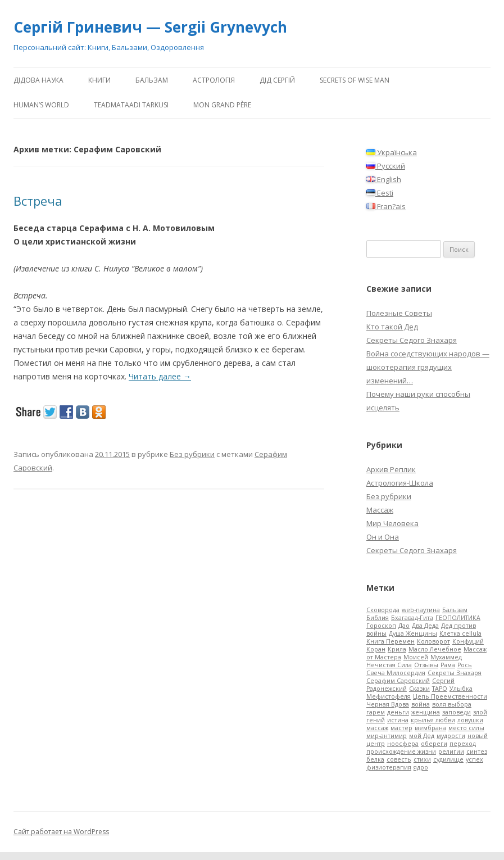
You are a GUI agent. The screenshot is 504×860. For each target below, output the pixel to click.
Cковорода (383, 610)
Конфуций (468, 641)
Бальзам (152, 80)
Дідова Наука (38, 80)
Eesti (380, 193)
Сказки (419, 689)
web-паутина (421, 610)
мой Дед (422, 736)
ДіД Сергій (277, 80)
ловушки (470, 720)
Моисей (416, 657)
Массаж (380, 510)
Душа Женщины (413, 633)
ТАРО (440, 689)
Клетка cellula (460, 633)
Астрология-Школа (400, 483)
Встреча (38, 201)
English (384, 179)
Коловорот (433, 641)
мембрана (430, 728)
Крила (397, 649)
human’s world (41, 105)
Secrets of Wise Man (355, 80)
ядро (421, 767)
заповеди (457, 712)
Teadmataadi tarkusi (131, 105)
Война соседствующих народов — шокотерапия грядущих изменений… (428, 367)
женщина (426, 712)
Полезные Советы (399, 313)
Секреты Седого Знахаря (412, 340)
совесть (399, 759)
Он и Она (383, 537)
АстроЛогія (214, 80)
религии (451, 752)
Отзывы (426, 665)
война (421, 704)
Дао (404, 626)
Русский (386, 166)
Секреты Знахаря (455, 673)
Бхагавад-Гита (412, 618)
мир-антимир (387, 736)
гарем (376, 712)
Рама (448, 665)
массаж (377, 728)
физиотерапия (389, 767)
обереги (434, 744)
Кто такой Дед (392, 327)
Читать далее (160, 376)
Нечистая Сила (389, 665)
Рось (465, 665)
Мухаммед (446, 657)
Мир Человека (392, 523)
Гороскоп (381, 626)
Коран (376, 649)
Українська (392, 152)
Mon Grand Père (222, 105)
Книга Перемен (391, 641)
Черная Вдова (388, 704)
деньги (398, 712)
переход (463, 744)
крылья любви (433, 720)
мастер (401, 728)
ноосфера (403, 744)
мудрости (451, 736)
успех (475, 759)
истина (398, 720)
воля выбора (452, 704)
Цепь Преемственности (450, 696)
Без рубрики (192, 454)
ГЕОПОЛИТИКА (458, 618)
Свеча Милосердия (396, 673)
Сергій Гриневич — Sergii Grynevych (150, 27)
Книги (99, 80)
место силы (466, 728)
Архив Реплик (391, 469)
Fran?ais (386, 206)
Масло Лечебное (435, 649)
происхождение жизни (401, 752)
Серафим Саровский (398, 681)
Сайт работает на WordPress (61, 832)
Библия (378, 618)
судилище (448, 759)
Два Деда (425, 626)
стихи (422, 759)
